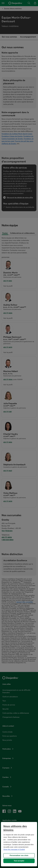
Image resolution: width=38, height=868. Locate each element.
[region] (19, 844)
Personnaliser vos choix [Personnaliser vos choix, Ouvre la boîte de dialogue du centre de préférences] (19, 855)
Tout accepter (19, 861)
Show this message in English (14, 849)
